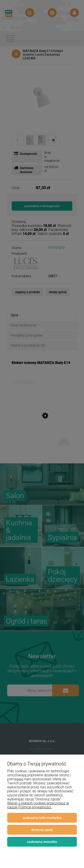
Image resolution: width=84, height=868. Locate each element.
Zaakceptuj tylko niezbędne (42, 818)
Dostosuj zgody (42, 830)
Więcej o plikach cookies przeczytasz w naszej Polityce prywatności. (38, 805)
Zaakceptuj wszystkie (42, 842)
